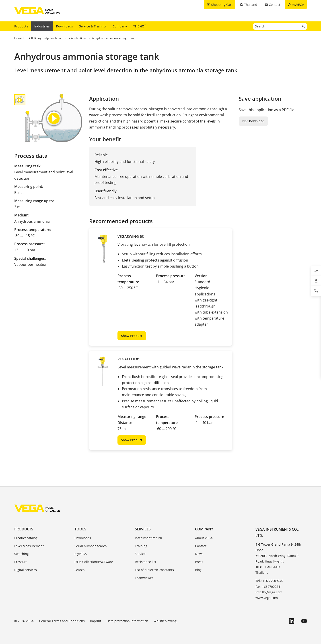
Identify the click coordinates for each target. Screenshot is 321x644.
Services (143, 529)
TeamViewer (144, 578)
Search (80, 570)
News (199, 554)
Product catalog (26, 538)
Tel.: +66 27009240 (269, 581)
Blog (198, 570)
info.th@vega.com (269, 592)
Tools (80, 529)
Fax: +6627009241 (269, 587)
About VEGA (204, 538)
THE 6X (140, 26)
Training (141, 546)
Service (140, 554)
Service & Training (93, 26)
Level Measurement (29, 546)
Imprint (96, 621)
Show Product (132, 336)
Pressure (21, 562)
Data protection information (127, 621)
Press (199, 562)
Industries (42, 26)
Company (120, 26)
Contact (201, 546)
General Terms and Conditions (62, 621)
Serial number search (91, 546)
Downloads (64, 26)
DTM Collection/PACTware (94, 562)
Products (21, 26)
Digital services (26, 570)
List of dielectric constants (154, 570)
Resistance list (146, 562)
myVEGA (81, 554)
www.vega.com (267, 598)
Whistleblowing (165, 621)
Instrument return (148, 538)
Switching (22, 554)
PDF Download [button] (253, 121)
